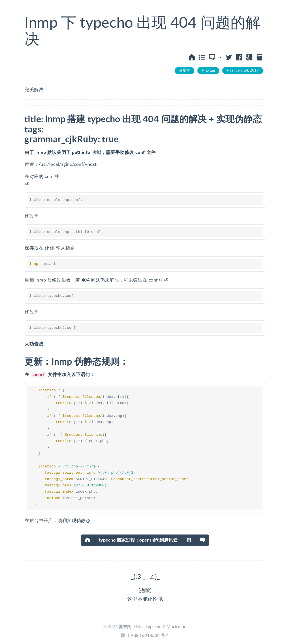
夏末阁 (125, 627)
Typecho (154, 627)
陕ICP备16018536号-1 (145, 635)
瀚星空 (185, 70)
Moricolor (176, 627)
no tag (210, 70)
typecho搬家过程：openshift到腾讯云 (138, 540)
